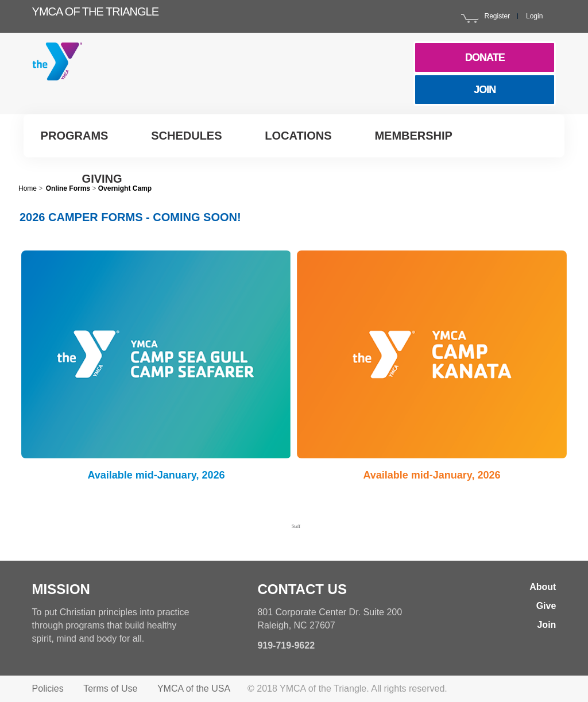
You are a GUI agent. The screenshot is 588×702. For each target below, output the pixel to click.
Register (498, 16)
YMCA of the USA (194, 689)
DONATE (485, 57)
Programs (75, 136)
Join (546, 625)
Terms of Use (110, 689)
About (543, 587)
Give (546, 606)
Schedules (186, 136)
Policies (48, 689)
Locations (298, 136)
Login (534, 16)
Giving (102, 179)
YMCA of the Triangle (95, 11)
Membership (413, 136)
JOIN (485, 90)
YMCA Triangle (75, 72)
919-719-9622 (286, 645)
